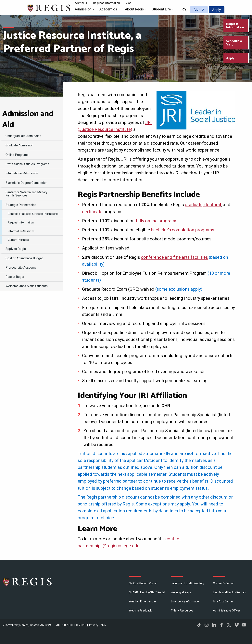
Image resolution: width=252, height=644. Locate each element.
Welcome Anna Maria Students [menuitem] (27, 286)
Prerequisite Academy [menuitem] (21, 268)
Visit (128, 3)
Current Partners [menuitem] (18, 240)
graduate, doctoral (203, 205)
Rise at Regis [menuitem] (15, 277)
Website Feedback (140, 610)
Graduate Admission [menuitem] (19, 145)
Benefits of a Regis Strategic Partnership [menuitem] (33, 214)
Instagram (207, 625)
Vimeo (236, 625)
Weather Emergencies (143, 601)
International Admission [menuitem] (22, 173)
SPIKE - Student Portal (143, 583)
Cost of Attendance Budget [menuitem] (24, 258)
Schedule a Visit (234, 43)
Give (197, 10)
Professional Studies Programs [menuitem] (27, 164)
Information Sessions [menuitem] (21, 231)
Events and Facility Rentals (229, 592)
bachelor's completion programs (183, 230)
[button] (85, 10)
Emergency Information (186, 601)
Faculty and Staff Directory (188, 583)
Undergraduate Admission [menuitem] (23, 136)
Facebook (221, 625)
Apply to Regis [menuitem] (16, 249)
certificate (92, 212)
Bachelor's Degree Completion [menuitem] (26, 183)
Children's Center (223, 583)
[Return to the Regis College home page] (49, 8)
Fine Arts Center (223, 601)
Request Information (107, 3)
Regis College (28, 582)
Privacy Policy (98, 625)
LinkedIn (214, 625)
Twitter (229, 625)
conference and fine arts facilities (174, 257)
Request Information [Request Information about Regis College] (235, 26)
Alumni (79, 3)
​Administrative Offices (227, 610)
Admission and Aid (28, 119)
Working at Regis (181, 592)
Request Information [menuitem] (21, 222)
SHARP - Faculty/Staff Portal (147, 592)
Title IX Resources (182, 610)
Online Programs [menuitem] (17, 155)
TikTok (199, 625)
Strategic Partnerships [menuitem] (21, 205)
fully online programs (157, 221)
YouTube (244, 625)
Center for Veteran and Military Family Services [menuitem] (26, 194)
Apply (217, 10)
